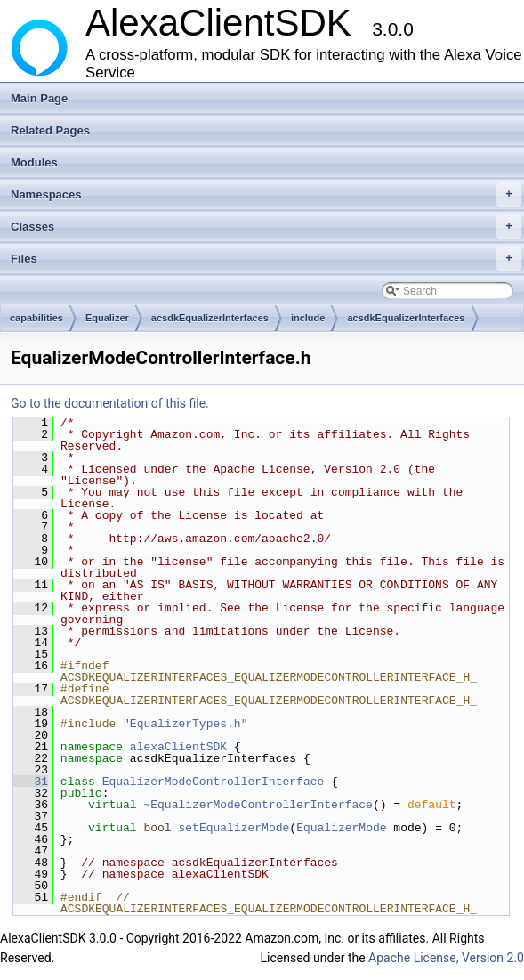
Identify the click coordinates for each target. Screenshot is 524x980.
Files (266, 259)
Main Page (39, 98)
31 (31, 782)
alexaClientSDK (178, 747)
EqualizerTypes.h (185, 724)
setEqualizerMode (234, 828)
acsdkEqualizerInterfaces (210, 318)
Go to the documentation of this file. (110, 403)
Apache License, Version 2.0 (446, 958)
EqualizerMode (341, 828)
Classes (266, 227)
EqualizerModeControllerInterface (214, 782)
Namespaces (266, 195)
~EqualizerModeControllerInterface (258, 805)
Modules (34, 162)
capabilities (36, 318)
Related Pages (50, 130)
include (308, 318)
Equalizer (107, 318)
